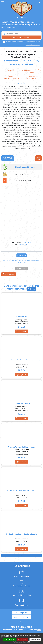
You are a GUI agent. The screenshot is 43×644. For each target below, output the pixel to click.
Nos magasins (21, 613)
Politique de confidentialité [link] (21, 642)
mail (39, 630)
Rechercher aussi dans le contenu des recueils (23, 42)
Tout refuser (23, 639)
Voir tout (32, 289)
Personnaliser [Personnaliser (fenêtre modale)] (35, 639)
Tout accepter (9, 639)
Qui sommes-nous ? (22, 617)
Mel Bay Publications (11, 78)
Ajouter (38, 158)
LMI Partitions (21, 18)
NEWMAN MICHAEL (22, 57)
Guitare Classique (12, 61)
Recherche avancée (33, 45)
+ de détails (21, 269)
